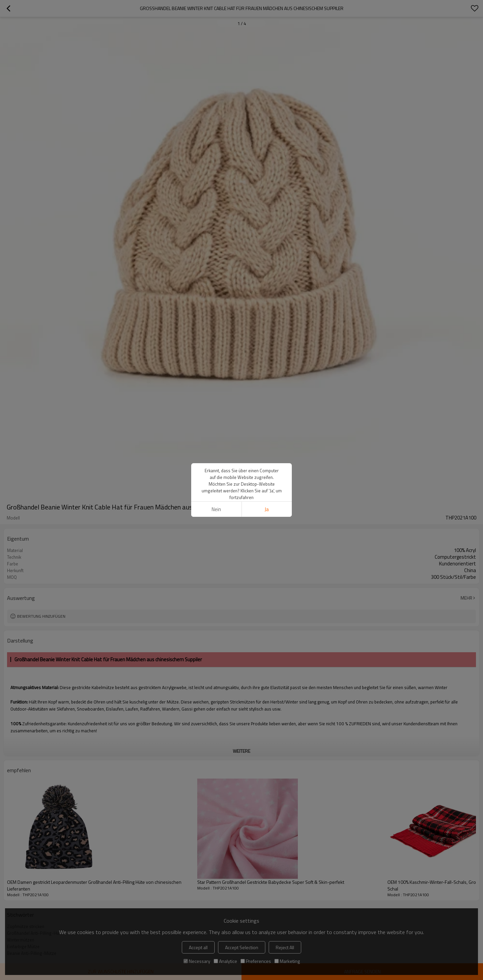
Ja (267, 509)
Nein (216, 509)
